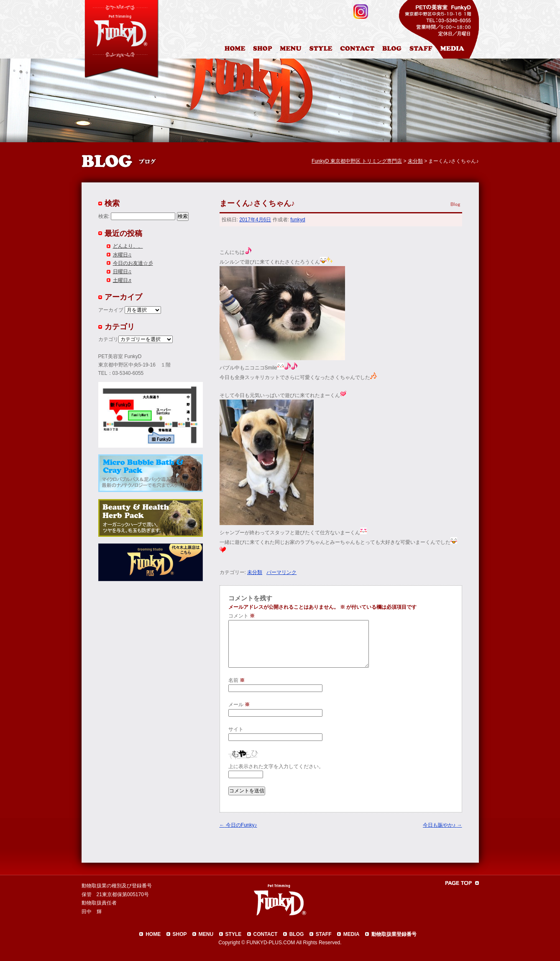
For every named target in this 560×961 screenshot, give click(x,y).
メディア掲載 (457, 50)
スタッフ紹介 (423, 50)
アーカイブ (111, 310)
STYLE (234, 934)
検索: (104, 216)
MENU (206, 934)
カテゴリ (108, 339)
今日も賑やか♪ (442, 825)
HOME (236, 50)
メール (239, 705)
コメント (242, 616)
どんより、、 (128, 246)
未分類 (255, 572)
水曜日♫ (122, 255)
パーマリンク (281, 572)
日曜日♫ (122, 272)
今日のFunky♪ (238, 825)
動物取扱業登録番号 (394, 934)
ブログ (395, 50)
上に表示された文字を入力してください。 (276, 766)
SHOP (180, 934)
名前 (237, 680)
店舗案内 (264, 50)
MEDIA (352, 934)
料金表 (292, 50)
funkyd (298, 220)
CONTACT (266, 934)
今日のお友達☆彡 (133, 263)
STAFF (324, 934)
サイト (236, 729)
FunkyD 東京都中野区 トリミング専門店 (357, 161)
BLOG (297, 934)
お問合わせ (361, 50)
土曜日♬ (122, 280)
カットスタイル (322, 50)
